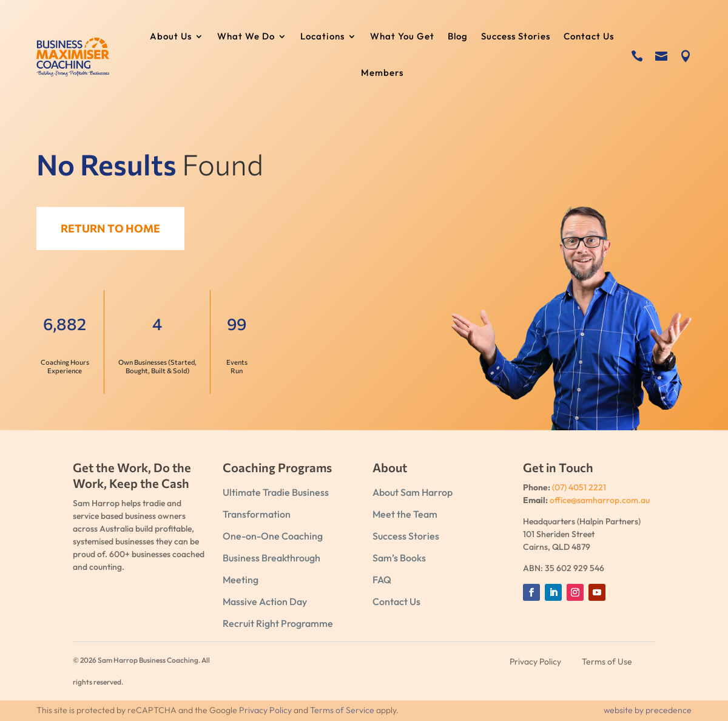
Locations (322, 37)
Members (382, 73)
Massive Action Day (265, 601)
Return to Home (116, 228)
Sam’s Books (399, 558)
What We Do (246, 37)
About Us (171, 37)
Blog (458, 37)
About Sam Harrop (413, 492)
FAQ (382, 580)
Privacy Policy (265, 710)
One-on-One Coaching (273, 536)
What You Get (402, 37)
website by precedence (648, 710)
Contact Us (589, 37)
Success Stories (516, 37)
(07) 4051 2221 (579, 487)
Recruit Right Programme (278, 623)
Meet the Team (405, 514)
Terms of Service (342, 710)
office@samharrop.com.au (600, 500)
